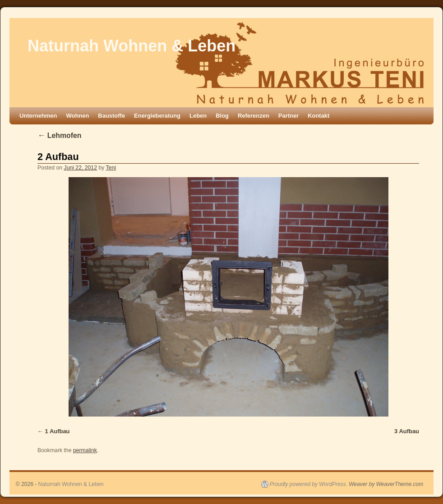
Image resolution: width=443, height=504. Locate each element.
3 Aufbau (407, 431)
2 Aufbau (58, 157)
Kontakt (318, 116)
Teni (111, 168)
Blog (222, 116)
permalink (85, 450)
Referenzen (254, 116)
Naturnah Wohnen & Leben (132, 46)
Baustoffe (111, 116)
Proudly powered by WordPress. (309, 484)
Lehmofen (59, 135)
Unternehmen (38, 116)
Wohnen (78, 116)
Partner (288, 116)
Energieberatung (157, 116)
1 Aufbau (58, 431)
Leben (198, 116)
